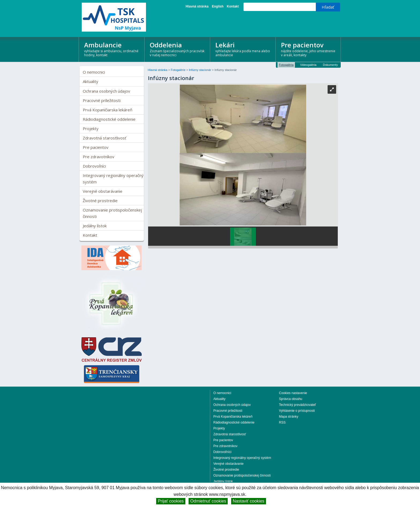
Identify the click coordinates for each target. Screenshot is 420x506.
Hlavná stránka (197, 6)
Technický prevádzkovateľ (298, 405)
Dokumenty (331, 65)
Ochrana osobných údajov (106, 91)
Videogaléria (308, 65)
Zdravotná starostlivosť (104, 138)
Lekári (243, 49)
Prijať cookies (171, 501)
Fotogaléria (286, 65)
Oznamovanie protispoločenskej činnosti (112, 213)
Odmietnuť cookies (208, 501)
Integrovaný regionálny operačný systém (113, 179)
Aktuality (91, 81)
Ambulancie (112, 49)
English (218, 6)
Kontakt (233, 6)
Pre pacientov (309, 49)
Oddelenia (178, 49)
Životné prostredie (100, 201)
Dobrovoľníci (94, 166)
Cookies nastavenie (293, 393)
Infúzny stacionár (200, 70)
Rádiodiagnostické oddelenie (109, 119)
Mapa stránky (289, 417)
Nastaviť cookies (249, 501)
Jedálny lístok (95, 226)
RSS (282, 422)
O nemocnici (94, 72)
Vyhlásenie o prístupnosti (297, 411)
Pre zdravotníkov (99, 157)
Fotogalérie (178, 70)
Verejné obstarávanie (103, 191)
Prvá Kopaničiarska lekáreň (108, 110)
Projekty (91, 129)
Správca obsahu (291, 399)
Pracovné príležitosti (102, 100)
